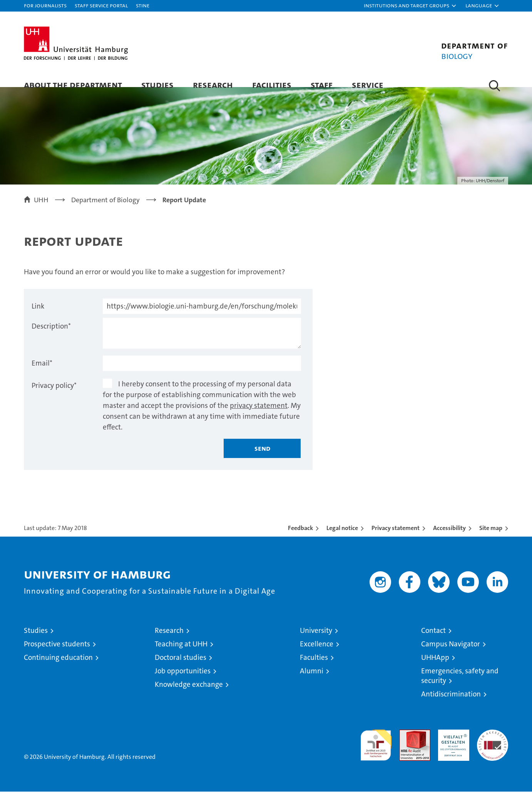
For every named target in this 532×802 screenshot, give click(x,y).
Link (38, 316)
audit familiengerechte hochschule (376, 752)
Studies (157, 85)
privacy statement (259, 416)
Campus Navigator (451, 654)
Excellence (317, 654)
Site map (491, 538)
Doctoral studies (181, 668)
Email (42, 373)
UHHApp (435, 668)
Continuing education (58, 668)
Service (368, 85)
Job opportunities (183, 681)
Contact (433, 641)
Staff (322, 85)
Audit (407, 744)
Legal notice (342, 538)
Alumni (312, 681)
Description (51, 336)
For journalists (45, 5)
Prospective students (57, 654)
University (316, 641)
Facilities (272, 85)
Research (213, 85)
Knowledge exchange (189, 695)
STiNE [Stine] (143, 5)
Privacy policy (54, 396)
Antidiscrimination (451, 704)
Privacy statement (396, 538)
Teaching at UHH (181, 654)
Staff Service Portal (101, 5)
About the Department (73, 85)
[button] (410, 6)
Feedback (300, 538)
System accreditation (493, 748)
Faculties (314, 668)
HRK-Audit (452, 744)
